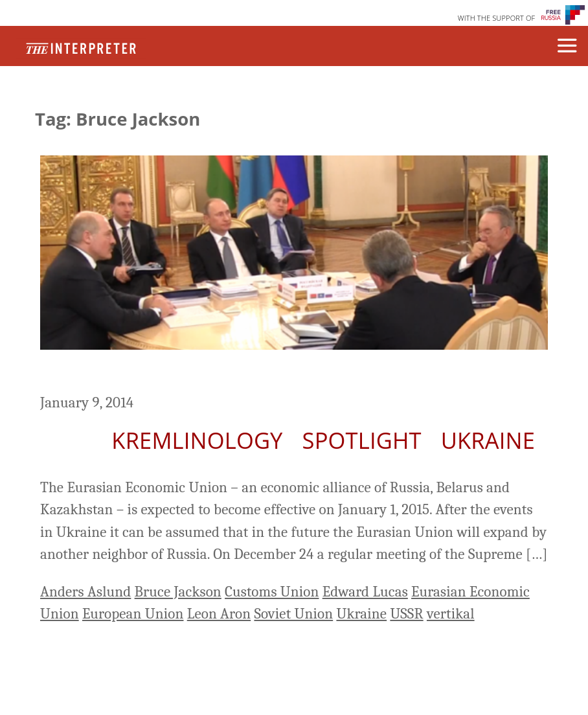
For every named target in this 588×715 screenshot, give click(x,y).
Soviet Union (293, 614)
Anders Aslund (85, 592)
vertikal (451, 614)
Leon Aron (219, 614)
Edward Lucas (365, 592)
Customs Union (272, 592)
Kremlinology (197, 440)
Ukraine (488, 440)
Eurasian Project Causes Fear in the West (276, 373)
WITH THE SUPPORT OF (497, 18)
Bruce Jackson (178, 592)
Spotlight (362, 440)
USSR (406, 614)
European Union (133, 614)
